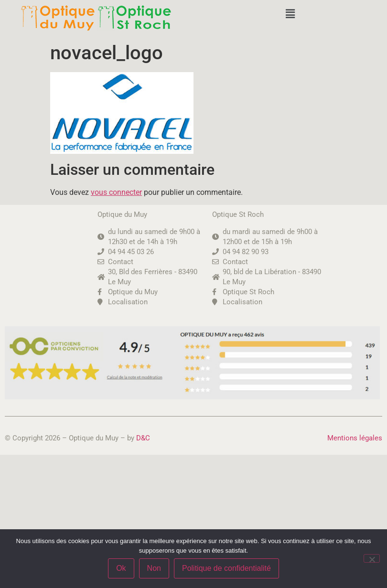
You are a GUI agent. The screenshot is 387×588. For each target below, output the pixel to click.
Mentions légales (355, 438)
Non (154, 568)
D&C (143, 438)
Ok (121, 568)
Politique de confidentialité (226, 568)
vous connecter (116, 192)
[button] (290, 14)
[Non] (372, 558)
